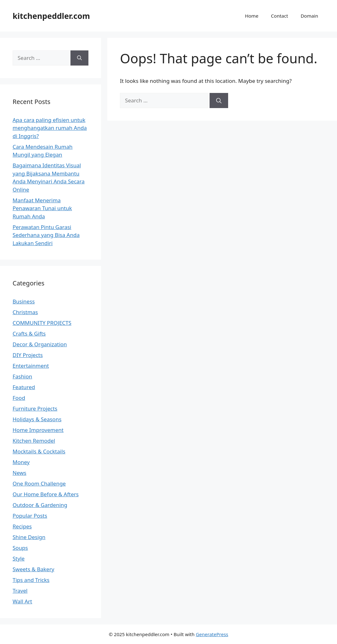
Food (19, 398)
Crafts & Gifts (29, 333)
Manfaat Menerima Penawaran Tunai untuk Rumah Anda (42, 208)
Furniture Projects (35, 408)
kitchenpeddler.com (51, 16)
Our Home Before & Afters (46, 494)
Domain (309, 16)
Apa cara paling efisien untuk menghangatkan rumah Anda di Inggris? (50, 128)
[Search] (219, 101)
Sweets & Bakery (33, 569)
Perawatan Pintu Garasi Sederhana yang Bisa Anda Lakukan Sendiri (46, 235)
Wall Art (22, 601)
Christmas (25, 312)
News (20, 473)
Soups (20, 548)
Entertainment (31, 366)
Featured (24, 387)
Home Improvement (38, 430)
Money (21, 462)
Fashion (22, 376)
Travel (20, 591)
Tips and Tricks (31, 580)
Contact (279, 16)
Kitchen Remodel (34, 441)
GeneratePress (212, 634)
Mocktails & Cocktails (39, 451)
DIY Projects (28, 355)
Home (252, 16)
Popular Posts (30, 516)
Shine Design (29, 537)
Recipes (22, 526)
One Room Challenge (39, 483)
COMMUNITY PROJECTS (42, 323)
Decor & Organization (40, 344)
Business (24, 301)
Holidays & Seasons (37, 419)
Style (19, 558)
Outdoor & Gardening (40, 505)
